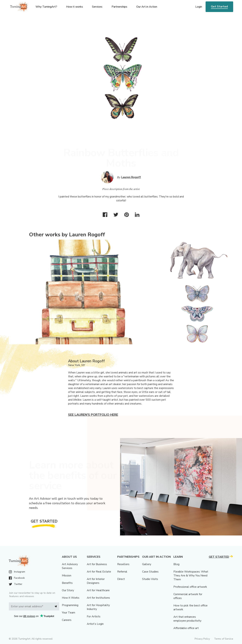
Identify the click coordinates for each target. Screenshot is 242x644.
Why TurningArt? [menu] (46, 7)
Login (199, 7)
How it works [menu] (75, 7)
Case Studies (150, 572)
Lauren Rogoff (131, 177)
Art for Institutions (98, 598)
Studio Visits (150, 579)
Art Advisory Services (70, 566)
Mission (67, 576)
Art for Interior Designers (96, 581)
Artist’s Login (95, 624)
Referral (122, 572)
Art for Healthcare (98, 590)
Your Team (68, 613)
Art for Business (97, 564)
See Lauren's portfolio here (93, 415)
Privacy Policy (202, 639)
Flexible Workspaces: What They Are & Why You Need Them (191, 576)
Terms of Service (224, 639)
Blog (176, 564)
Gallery (147, 564)
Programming (70, 605)
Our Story (68, 590)
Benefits (67, 583)
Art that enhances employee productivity (187, 619)
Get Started (219, 7)
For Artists (94, 616)
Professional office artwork (190, 587)
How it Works (71, 598)
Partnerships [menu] (119, 7)
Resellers (123, 564)
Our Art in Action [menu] (147, 7)
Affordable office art (186, 628)
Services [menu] (97, 7)
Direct (121, 579)
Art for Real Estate (99, 572)
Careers (67, 620)
